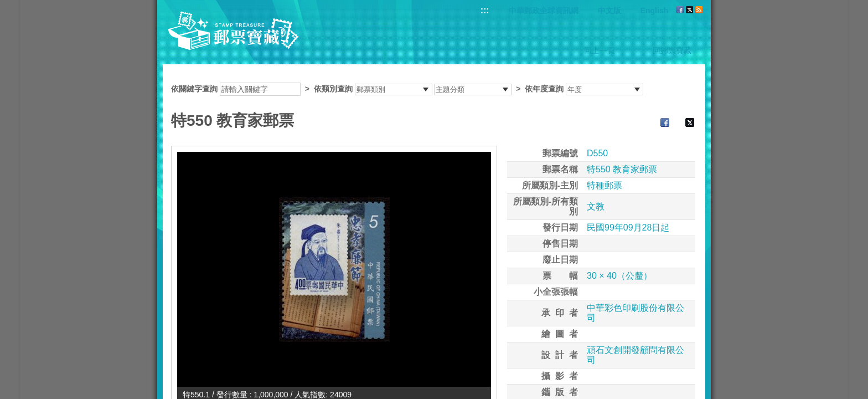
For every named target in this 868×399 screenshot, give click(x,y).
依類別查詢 (333, 89)
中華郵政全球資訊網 (544, 11)
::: (485, 10)
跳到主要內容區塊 (6, 6)
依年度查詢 (544, 89)
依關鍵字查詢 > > (407, 89)
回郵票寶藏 (672, 50)
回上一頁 (600, 50)
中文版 (609, 11)
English (655, 11)
